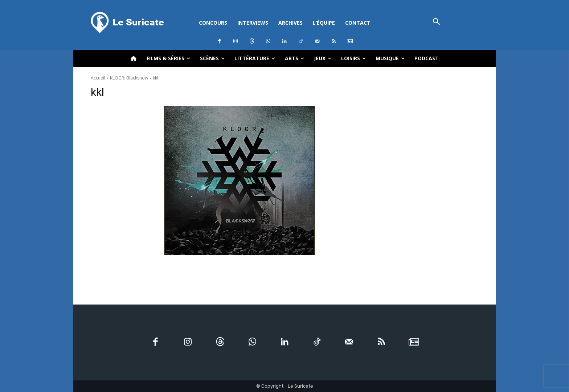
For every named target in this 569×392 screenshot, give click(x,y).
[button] (436, 22)
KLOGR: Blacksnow (129, 78)
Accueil (98, 78)
